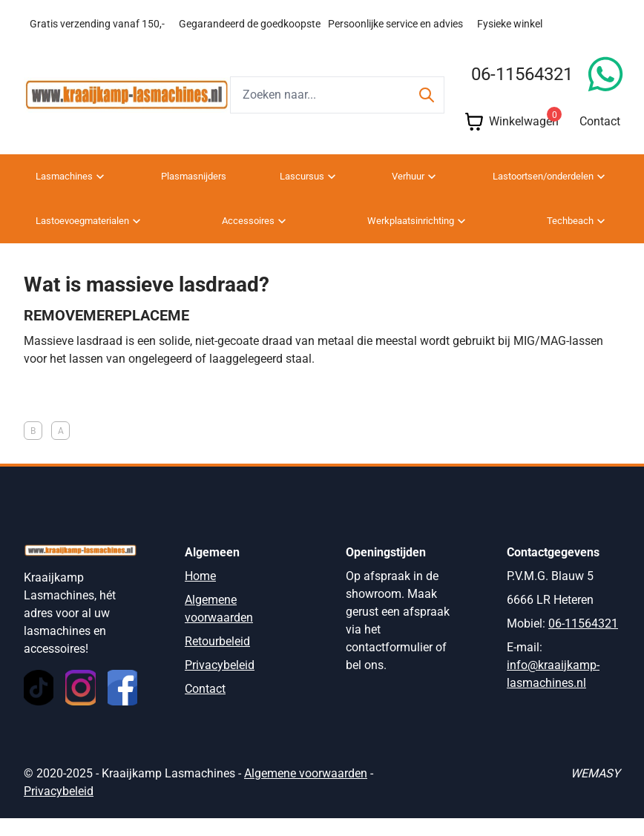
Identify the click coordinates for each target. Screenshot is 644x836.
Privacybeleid (220, 683)
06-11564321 (522, 92)
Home (200, 594)
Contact (600, 139)
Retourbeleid (217, 659)
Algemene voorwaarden (306, 791)
